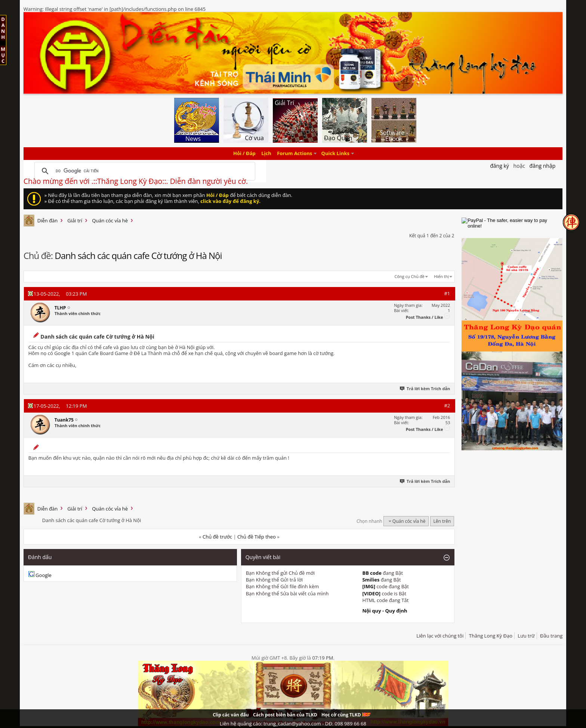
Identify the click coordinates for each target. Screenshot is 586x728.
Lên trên (442, 521)
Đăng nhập (543, 166)
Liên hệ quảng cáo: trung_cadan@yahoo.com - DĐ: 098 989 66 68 (293, 724)
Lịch (266, 154)
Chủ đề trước (217, 537)
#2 (447, 405)
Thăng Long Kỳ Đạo (491, 636)
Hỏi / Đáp (244, 154)
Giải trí (75, 220)
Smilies (371, 580)
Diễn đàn (48, 220)
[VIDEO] (371, 593)
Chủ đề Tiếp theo (257, 537)
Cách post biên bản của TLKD (285, 715)
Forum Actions (294, 154)
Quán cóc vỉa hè (110, 220)
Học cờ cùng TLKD (346, 715)
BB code (372, 573)
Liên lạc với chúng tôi (440, 636)
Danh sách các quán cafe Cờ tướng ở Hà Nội (138, 255)
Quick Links (335, 154)
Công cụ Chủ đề (410, 276)
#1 (447, 293)
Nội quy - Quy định (385, 611)
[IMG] (369, 586)
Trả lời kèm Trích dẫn (425, 388)
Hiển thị (441, 276)
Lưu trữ (526, 636)
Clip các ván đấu (231, 715)
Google (44, 575)
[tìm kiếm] (144, 171)
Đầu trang (551, 636)
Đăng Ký (499, 166)
